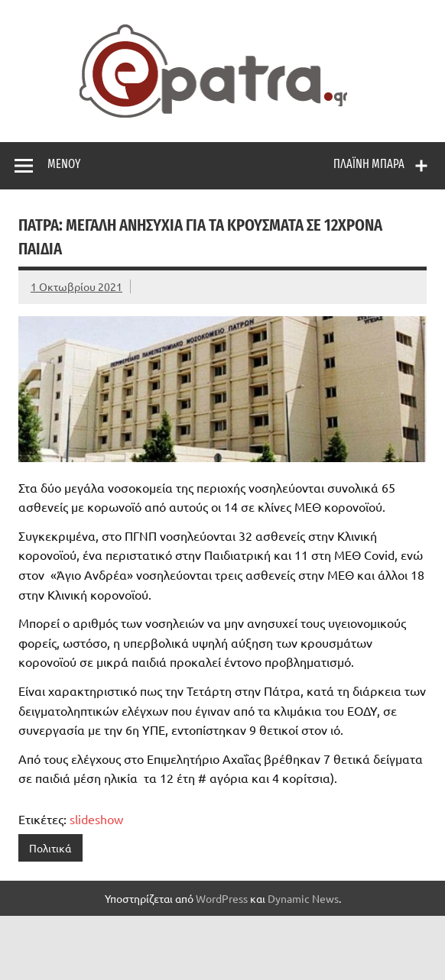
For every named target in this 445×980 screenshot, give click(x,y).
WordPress (222, 898)
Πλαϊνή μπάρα (369, 164)
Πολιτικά (50, 848)
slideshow (96, 819)
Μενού (64, 164)
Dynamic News (303, 898)
